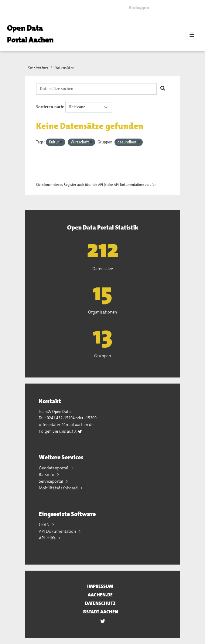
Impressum (100, 586)
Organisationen (102, 312)
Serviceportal (51, 481)
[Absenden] (163, 89)
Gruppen (102, 356)
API (101, 185)
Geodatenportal (54, 468)
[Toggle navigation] (192, 35)
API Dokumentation (58, 531)
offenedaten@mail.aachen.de (66, 424)
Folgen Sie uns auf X (61, 431)
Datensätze (64, 68)
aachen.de (100, 595)
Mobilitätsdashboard (59, 488)
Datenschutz (100, 603)
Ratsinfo (47, 475)
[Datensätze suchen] (96, 89)
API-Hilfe (48, 538)
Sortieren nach (50, 107)
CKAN (45, 525)
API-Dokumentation (128, 185)
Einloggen (139, 8)
